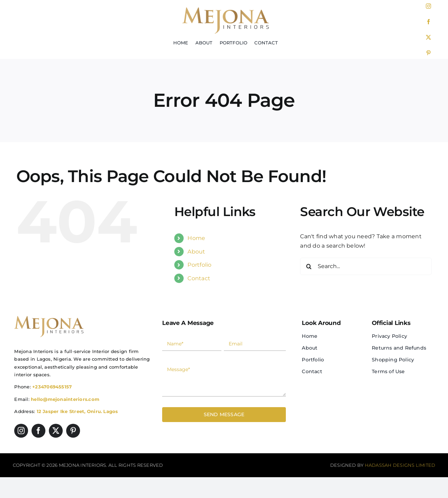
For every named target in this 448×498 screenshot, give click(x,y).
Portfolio (199, 265)
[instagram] (428, 6)
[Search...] (366, 266)
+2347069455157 (52, 387)
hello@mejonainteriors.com (65, 399)
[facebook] (428, 22)
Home (196, 238)
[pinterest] (428, 53)
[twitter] (428, 37)
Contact (199, 278)
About (196, 252)
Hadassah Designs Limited (400, 465)
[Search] (309, 266)
